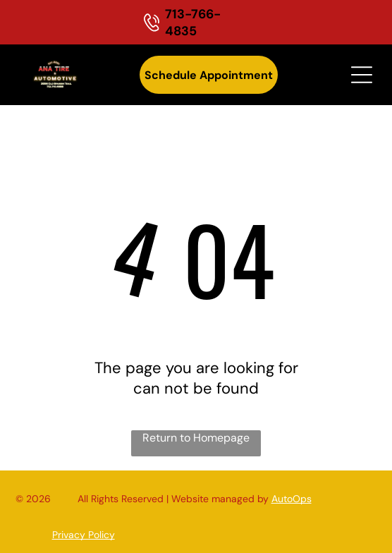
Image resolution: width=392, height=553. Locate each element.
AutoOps (292, 499)
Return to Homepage (196, 438)
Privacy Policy (84, 535)
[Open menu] (362, 75)
